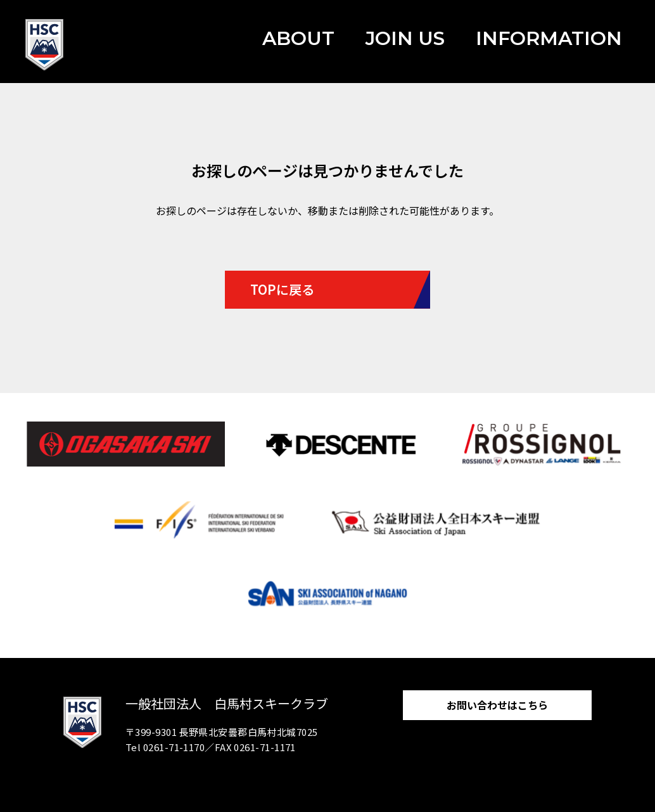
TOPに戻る (282, 289)
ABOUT (298, 38)
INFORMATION (549, 38)
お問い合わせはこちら (497, 705)
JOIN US (405, 38)
